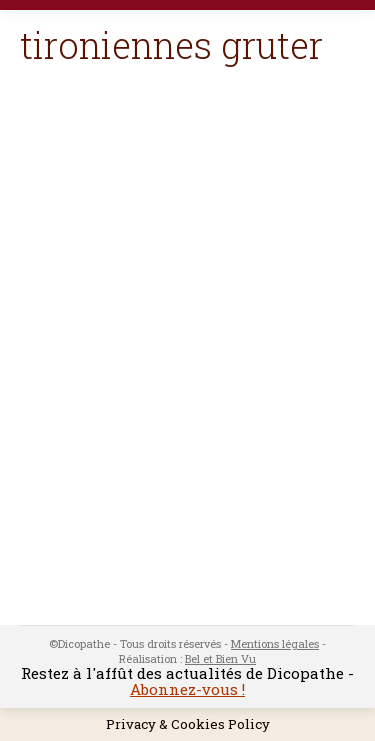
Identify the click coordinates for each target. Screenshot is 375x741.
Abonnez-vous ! (187, 689)
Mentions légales (275, 643)
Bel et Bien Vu (220, 658)
